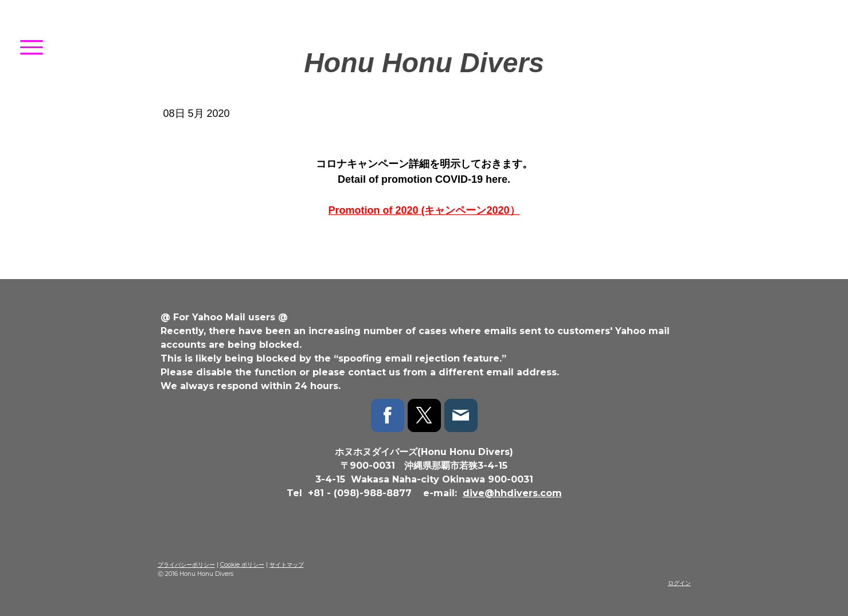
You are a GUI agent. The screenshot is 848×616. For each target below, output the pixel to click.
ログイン (679, 583)
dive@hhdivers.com (512, 493)
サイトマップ (287, 565)
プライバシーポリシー (186, 565)
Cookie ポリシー (242, 565)
